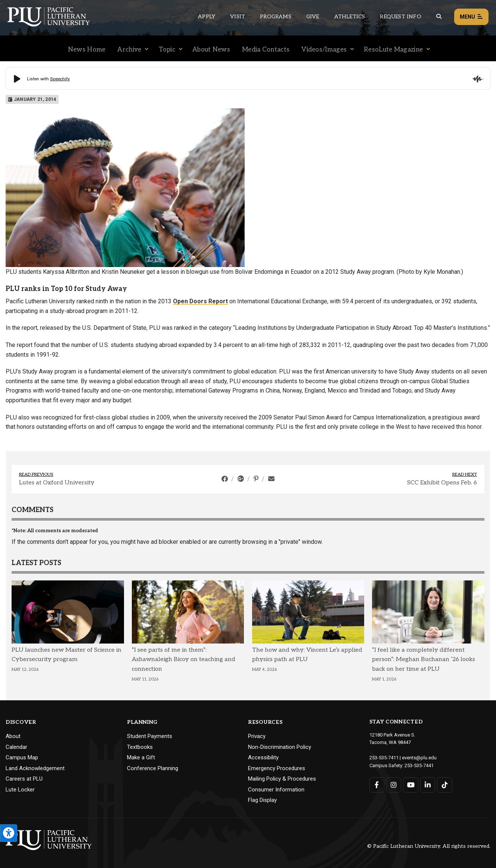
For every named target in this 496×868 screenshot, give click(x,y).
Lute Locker (20, 790)
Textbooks (140, 747)
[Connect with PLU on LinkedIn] (428, 785)
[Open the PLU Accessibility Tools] (9, 833)
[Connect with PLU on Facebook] (377, 785)
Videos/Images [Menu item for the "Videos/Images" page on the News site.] (324, 50)
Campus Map (22, 757)
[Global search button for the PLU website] (439, 17)
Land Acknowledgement (35, 768)
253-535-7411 (384, 758)
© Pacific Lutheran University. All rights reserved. (429, 846)
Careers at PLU (24, 779)
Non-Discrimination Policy (280, 747)
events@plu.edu (419, 758)
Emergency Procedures (277, 768)
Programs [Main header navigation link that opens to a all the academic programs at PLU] (276, 17)
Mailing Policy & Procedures (282, 779)
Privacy (257, 736)
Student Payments (150, 736)
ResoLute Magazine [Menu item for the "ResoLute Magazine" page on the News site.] (393, 50)
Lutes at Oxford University (57, 483)
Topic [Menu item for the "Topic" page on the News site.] (167, 50)
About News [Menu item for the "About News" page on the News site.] (211, 50)
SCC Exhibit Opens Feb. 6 (442, 483)
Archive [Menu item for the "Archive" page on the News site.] (129, 50)
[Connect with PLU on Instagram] (394, 785)
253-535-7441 (419, 765)
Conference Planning (153, 768)
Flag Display (262, 800)
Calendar (16, 747)
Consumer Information (276, 790)
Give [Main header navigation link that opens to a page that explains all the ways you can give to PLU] (313, 17)
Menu (471, 17)
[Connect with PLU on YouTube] (411, 785)
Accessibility (263, 757)
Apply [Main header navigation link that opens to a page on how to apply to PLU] (207, 17)
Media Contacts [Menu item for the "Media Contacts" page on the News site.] (266, 50)
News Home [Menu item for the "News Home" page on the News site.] (87, 50)
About (13, 736)
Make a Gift (141, 757)
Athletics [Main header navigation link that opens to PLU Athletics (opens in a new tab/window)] (350, 17)
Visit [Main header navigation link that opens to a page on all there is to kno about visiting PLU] (238, 17)
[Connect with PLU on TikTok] (445, 785)
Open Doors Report (200, 301)
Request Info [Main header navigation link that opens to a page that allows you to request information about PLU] (400, 17)
